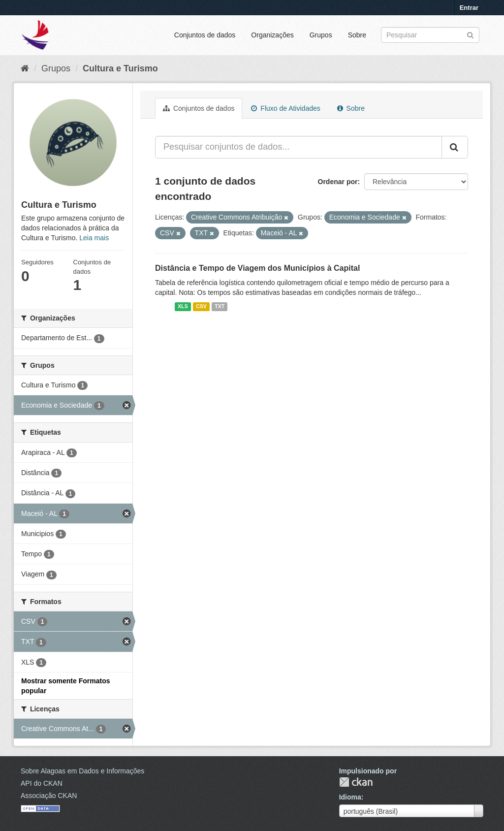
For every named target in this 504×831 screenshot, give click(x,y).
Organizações (272, 35)
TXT (220, 307)
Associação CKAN (49, 796)
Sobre (357, 35)
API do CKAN (42, 783)
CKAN (356, 782)
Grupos (321, 35)
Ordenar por (338, 182)
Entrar (469, 8)
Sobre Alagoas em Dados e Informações (82, 771)
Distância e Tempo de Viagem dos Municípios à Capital (257, 268)
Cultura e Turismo (120, 68)
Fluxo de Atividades (285, 108)
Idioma (350, 797)
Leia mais (94, 238)
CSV (201, 307)
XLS (183, 307)
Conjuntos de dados (205, 35)
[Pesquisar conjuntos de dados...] (299, 147)
